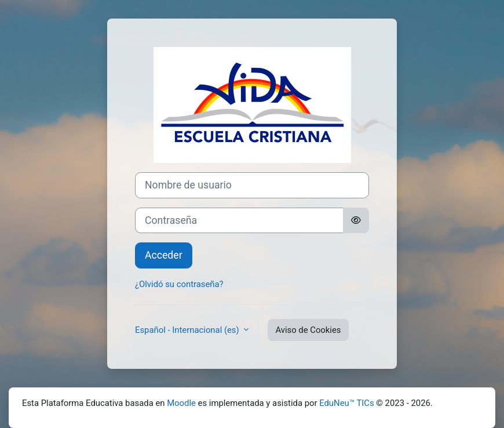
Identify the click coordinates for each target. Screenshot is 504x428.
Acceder (164, 255)
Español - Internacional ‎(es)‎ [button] (188, 330)
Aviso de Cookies (308, 330)
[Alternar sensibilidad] (356, 221)
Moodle (181, 403)
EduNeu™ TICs (346, 403)
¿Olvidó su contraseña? (179, 284)
